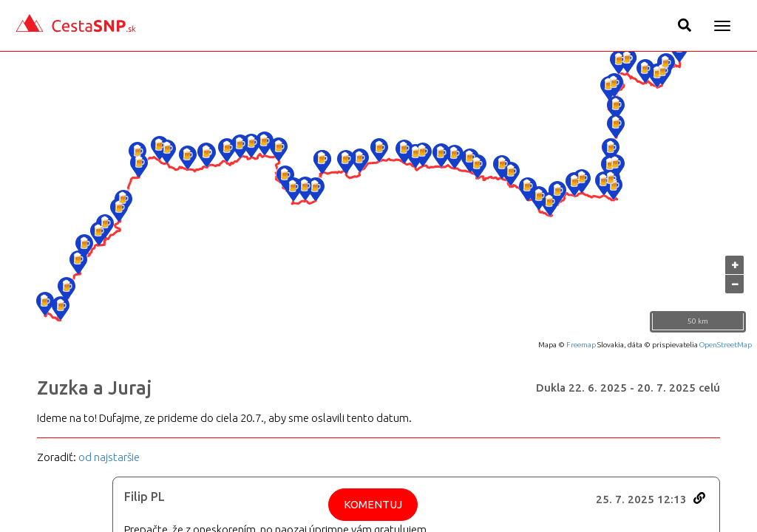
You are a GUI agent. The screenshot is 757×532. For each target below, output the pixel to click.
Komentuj (373, 504)
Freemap (581, 345)
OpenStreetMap (726, 345)
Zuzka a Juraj (95, 388)
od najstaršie (109, 457)
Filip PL (145, 497)
